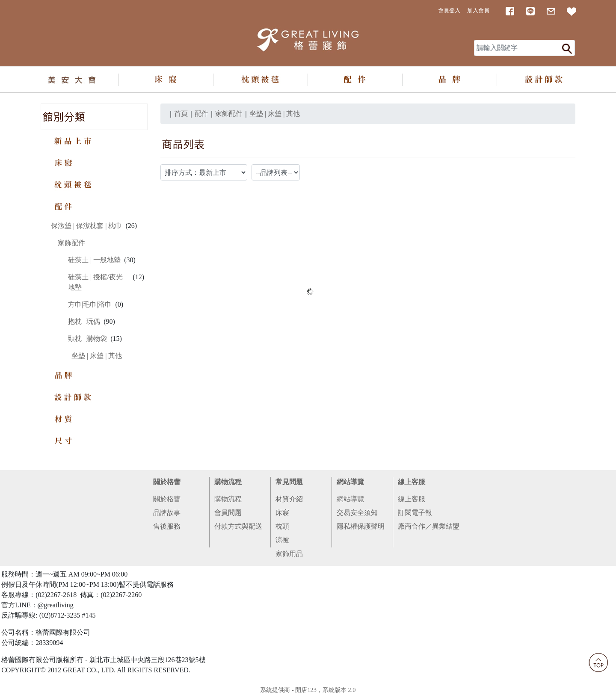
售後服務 (167, 526)
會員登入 (449, 11)
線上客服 (412, 482)
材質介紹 (289, 499)
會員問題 (228, 513)
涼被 (282, 540)
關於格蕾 (167, 482)
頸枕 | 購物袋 (87, 339)
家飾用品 (289, 554)
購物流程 (228, 482)
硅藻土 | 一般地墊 (94, 260)
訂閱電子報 (415, 513)
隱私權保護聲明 (361, 526)
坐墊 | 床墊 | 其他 (97, 356)
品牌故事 (167, 513)
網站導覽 (350, 482)
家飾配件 (71, 243)
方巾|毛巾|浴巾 (90, 304)
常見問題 (289, 482)
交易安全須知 (357, 513)
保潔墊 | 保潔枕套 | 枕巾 (86, 226)
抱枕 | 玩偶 (84, 321)
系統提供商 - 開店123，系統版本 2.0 (308, 690)
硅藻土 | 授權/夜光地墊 (95, 282)
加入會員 (478, 11)
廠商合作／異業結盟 (429, 526)
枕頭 (282, 526)
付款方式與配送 (238, 526)
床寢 (282, 513)
